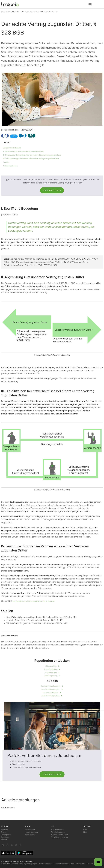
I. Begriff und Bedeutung (12, 148)
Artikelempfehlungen (11, 166)
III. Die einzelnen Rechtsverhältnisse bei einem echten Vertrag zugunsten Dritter (32, 155)
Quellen (6, 162)
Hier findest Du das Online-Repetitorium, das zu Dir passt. (34, 601)
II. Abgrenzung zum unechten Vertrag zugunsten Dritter (23, 151)
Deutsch (91, 864)
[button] (90, 4)
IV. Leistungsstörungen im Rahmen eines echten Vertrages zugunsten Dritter (31, 159)
